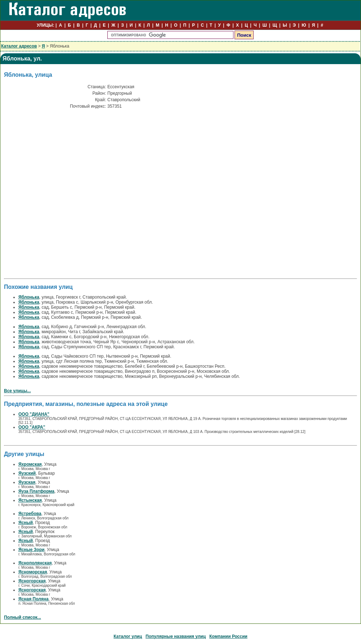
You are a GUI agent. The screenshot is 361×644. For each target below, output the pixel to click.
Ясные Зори (31, 550)
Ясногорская (32, 581)
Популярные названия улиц (176, 636)
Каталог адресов (19, 46)
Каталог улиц (128, 636)
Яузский (27, 473)
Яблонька (29, 297)
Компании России (228, 636)
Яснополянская (35, 563)
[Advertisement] (65, 171)
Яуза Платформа (36, 491)
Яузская (27, 482)
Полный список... (23, 617)
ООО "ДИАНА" (34, 414)
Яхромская (30, 464)
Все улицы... (17, 391)
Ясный (26, 523)
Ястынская (30, 500)
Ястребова (30, 514)
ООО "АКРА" (32, 427)
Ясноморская (33, 572)
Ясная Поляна (34, 599)
